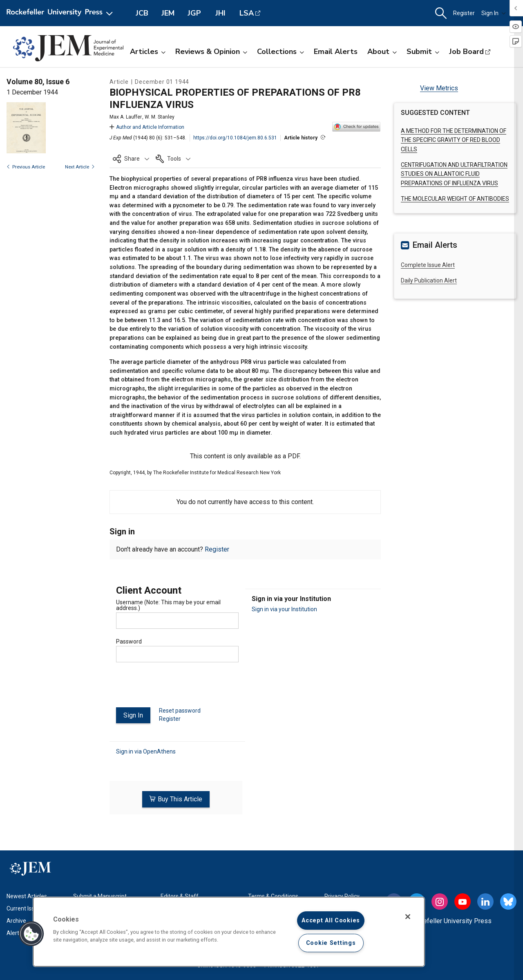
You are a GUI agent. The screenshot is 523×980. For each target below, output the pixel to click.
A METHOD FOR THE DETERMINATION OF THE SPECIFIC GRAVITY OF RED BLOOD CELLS (454, 140)
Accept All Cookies (331, 921)
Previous (26, 167)
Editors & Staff (180, 895)
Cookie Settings (331, 943)
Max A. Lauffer (126, 117)
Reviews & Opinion (211, 52)
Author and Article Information (147, 127)
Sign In (494, 13)
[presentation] (178, 688)
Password (129, 641)
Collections (280, 52)
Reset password (180, 711)
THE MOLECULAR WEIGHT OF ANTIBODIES (455, 199)
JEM (168, 13)
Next (80, 167)
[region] (229, 932)
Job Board (466, 52)
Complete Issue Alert (428, 265)
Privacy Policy (342, 895)
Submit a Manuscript (100, 895)
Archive (16, 919)
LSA (247, 13)
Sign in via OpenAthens (146, 751)
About (382, 52)
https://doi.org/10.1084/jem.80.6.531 (235, 138)
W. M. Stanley (160, 117)
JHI (220, 13)
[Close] (408, 917)
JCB (142, 13)
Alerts (14, 932)
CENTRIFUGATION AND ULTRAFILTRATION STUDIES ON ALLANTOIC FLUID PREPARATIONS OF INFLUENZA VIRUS (454, 174)
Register (464, 13)
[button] (441, 13)
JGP (194, 13)
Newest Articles (27, 895)
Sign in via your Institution (284, 609)
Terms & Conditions (273, 895)
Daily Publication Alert (429, 280)
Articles (148, 52)
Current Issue (24, 907)
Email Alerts (336, 52)
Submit (423, 52)
